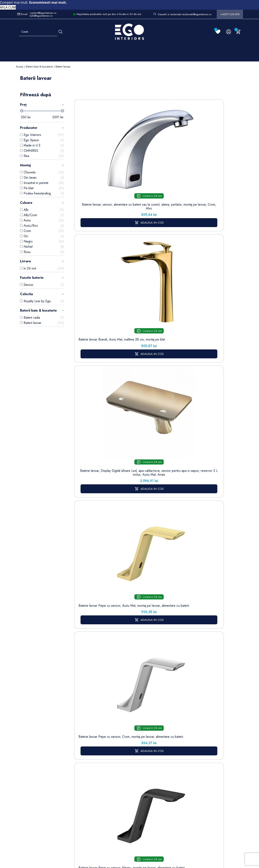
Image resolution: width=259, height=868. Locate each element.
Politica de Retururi (126, 775)
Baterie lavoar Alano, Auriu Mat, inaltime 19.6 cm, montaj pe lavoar (130, 533)
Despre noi (127, 755)
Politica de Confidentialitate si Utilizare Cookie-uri (105, 757)
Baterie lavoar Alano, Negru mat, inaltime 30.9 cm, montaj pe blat (206, 533)
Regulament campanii (127, 797)
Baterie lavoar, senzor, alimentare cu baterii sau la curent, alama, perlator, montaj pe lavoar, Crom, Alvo (92, 160)
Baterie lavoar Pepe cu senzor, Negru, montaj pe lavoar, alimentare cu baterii (130, 261)
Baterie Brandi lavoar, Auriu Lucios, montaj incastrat (168, 441)
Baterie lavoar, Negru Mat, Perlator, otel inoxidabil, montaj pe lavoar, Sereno (92, 443)
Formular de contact (103, 779)
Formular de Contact (168, 842)
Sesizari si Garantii (126, 786)
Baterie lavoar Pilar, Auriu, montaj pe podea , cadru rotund (130, 350)
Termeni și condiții (126, 747)
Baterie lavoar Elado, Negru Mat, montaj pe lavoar (92, 348)
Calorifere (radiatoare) (77, 817)
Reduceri (125, 816)
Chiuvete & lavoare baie (78, 774)
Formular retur (36, 761)
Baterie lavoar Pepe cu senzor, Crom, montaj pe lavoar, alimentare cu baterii (92, 261)
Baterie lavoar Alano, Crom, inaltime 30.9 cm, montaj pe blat (168, 533)
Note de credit (155, 751)
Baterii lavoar (78, 750)
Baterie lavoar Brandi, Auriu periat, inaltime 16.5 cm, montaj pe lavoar (130, 443)
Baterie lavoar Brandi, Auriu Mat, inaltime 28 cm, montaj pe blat (130, 156)
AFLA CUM (8, 7)
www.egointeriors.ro (127, 595)
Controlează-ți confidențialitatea (129, 833)
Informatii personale (158, 738)
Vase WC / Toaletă (77, 806)
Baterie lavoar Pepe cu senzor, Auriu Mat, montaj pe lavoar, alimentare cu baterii (206, 160)
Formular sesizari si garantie (50, 771)
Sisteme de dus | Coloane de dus (78, 790)
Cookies (100, 770)
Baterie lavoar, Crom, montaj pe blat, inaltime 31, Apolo (206, 441)
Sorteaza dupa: (163, 93)
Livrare (124, 738)
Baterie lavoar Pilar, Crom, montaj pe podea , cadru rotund (168, 350)
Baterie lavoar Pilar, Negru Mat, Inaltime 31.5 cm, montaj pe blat (168, 259)
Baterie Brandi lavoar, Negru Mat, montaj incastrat (92, 531)
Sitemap (75, 744)
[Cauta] (61, 32)
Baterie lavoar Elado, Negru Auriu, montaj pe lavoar (206, 259)
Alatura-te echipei (125, 808)
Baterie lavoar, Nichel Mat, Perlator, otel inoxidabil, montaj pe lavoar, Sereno (206, 352)
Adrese (150, 757)
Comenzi (151, 744)
